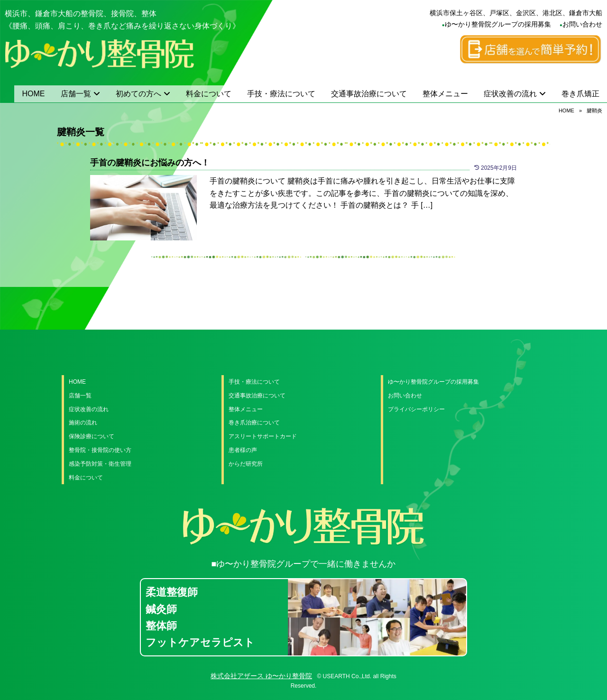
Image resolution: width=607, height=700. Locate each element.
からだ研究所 (246, 464)
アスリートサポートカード (263, 436)
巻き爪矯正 (580, 94)
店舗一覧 (76, 94)
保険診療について (92, 436)
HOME (34, 94)
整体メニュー (445, 94)
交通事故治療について (369, 94)
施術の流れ (83, 423)
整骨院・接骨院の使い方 (100, 450)
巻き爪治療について (254, 423)
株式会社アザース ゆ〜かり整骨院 (261, 676)
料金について (209, 94)
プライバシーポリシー (416, 409)
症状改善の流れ (510, 94)
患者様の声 (243, 450)
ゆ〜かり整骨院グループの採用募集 (498, 24)
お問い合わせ (582, 24)
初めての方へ (138, 94)
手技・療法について (281, 94)
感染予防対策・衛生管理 (100, 464)
